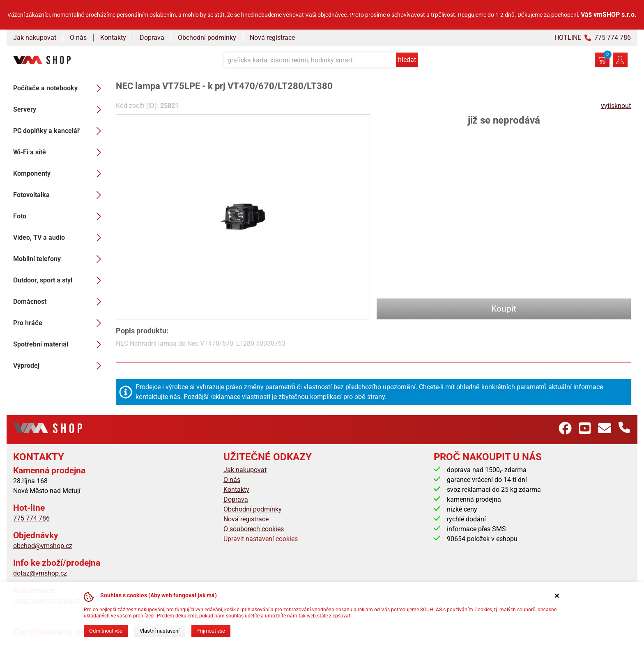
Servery (60, 110)
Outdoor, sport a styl (60, 280)
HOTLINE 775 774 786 (593, 38)
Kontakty (113, 38)
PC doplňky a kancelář (60, 131)
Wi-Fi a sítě (60, 152)
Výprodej (60, 366)
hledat (407, 60)
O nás (78, 38)
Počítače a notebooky (60, 88)
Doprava (152, 38)
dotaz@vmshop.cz (40, 573)
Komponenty (60, 174)
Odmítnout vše (106, 631)
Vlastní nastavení (160, 631)
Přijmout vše (211, 631)
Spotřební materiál (60, 344)
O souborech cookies (254, 529)
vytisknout (616, 106)
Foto (60, 216)
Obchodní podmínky (207, 38)
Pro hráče (60, 323)
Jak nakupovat (35, 38)
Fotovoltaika (60, 195)
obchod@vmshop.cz (43, 546)
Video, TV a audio (60, 238)
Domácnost (60, 302)
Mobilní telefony (60, 259)
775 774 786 (31, 518)
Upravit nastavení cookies (261, 539)
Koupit (504, 309)
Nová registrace (272, 38)
